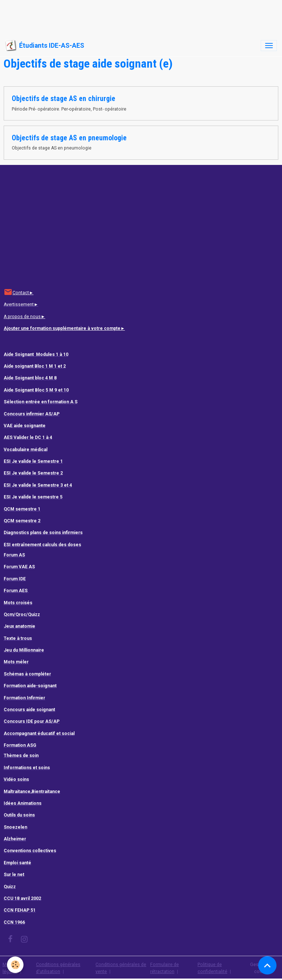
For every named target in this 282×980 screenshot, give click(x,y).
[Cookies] (16, 965)
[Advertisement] (134, 17)
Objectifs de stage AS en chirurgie (64, 99)
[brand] (45, 46)
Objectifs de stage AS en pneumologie (69, 138)
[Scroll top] (267, 965)
